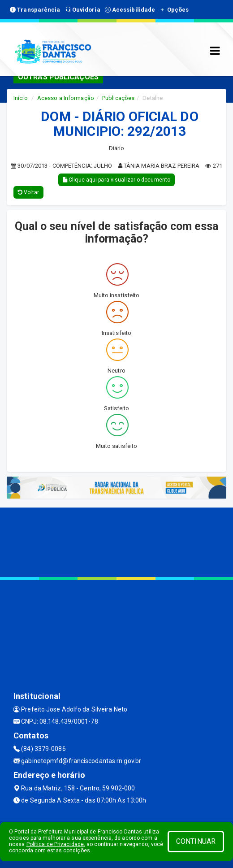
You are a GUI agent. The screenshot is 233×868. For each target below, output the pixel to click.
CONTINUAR (196, 841)
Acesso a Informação (66, 98)
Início (21, 98)
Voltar (28, 192)
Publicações (118, 98)
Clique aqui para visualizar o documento (116, 180)
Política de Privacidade (55, 844)
